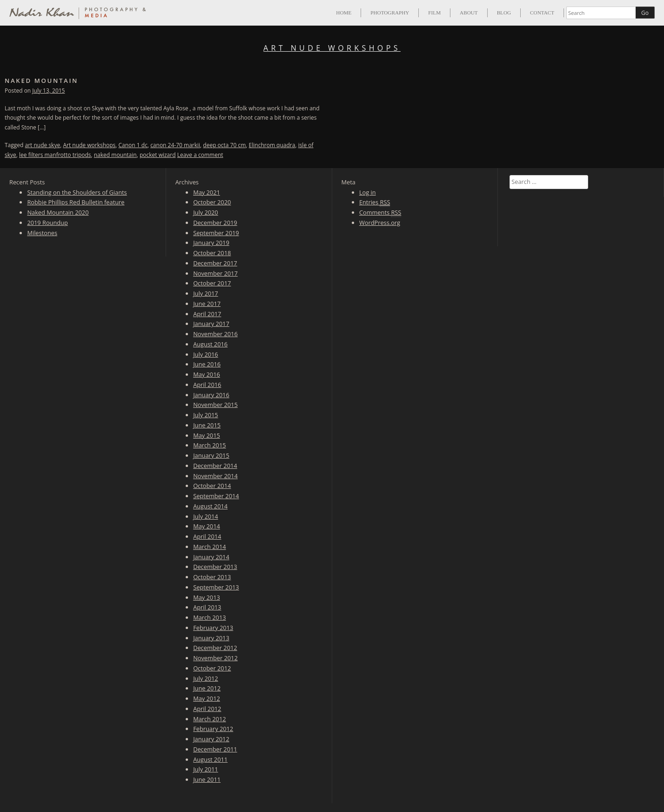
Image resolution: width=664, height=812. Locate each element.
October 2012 (212, 668)
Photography (390, 13)
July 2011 (206, 769)
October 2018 (212, 253)
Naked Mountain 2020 (58, 212)
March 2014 (209, 547)
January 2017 (211, 324)
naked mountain (115, 155)
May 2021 (207, 192)
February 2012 (213, 729)
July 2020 (206, 212)
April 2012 (207, 709)
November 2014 (215, 476)
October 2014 (212, 486)
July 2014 (206, 516)
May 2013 (207, 597)
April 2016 (207, 385)
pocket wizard (158, 155)
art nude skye (43, 145)
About (469, 13)
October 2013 (212, 577)
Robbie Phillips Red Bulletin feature (76, 202)
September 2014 (216, 496)
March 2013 (209, 617)
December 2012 (215, 648)
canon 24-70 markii (175, 145)
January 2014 (211, 557)
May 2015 (207, 435)
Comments (380, 213)
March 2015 (209, 445)
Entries (375, 202)
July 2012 (206, 678)
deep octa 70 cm (224, 145)
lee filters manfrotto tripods (55, 155)
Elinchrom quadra (272, 145)
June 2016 (207, 364)
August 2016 (210, 344)
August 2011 (210, 759)
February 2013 (213, 628)
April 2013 (207, 607)
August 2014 (210, 506)
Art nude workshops (89, 145)
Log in (368, 192)
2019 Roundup (47, 223)
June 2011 (207, 779)
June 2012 (207, 688)
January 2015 (211, 455)
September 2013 (216, 587)
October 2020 (212, 202)
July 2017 (206, 293)
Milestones (42, 233)
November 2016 (215, 334)
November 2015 (215, 405)
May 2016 (207, 374)
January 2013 (211, 638)
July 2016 (206, 354)
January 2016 (211, 395)
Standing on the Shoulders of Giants (77, 192)
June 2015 (207, 425)
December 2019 (215, 223)
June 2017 (207, 304)
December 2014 (215, 466)
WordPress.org (380, 223)
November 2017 (215, 273)
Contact (542, 13)
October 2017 (212, 283)
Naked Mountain (41, 81)
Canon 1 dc (133, 145)
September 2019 (216, 233)
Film (434, 13)
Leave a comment (200, 155)
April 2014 (207, 536)
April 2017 (207, 314)
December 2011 (215, 749)
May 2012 (207, 698)
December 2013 (215, 567)
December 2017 (215, 263)
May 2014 (207, 526)
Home (344, 13)
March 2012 (209, 719)
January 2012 (211, 739)
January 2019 (211, 243)
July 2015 (206, 415)
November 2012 (215, 658)
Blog (504, 13)
